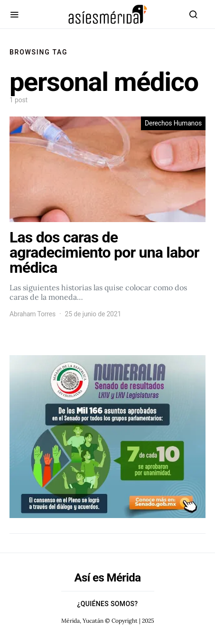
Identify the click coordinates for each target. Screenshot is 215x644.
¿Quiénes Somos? (108, 604)
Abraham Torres (33, 314)
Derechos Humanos (173, 123)
